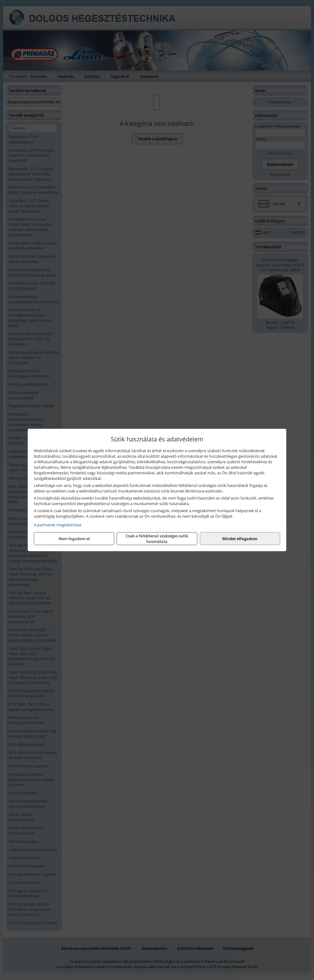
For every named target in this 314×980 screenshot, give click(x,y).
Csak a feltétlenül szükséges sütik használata (157, 539)
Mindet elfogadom (240, 539)
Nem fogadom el (74, 539)
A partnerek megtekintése (58, 525)
